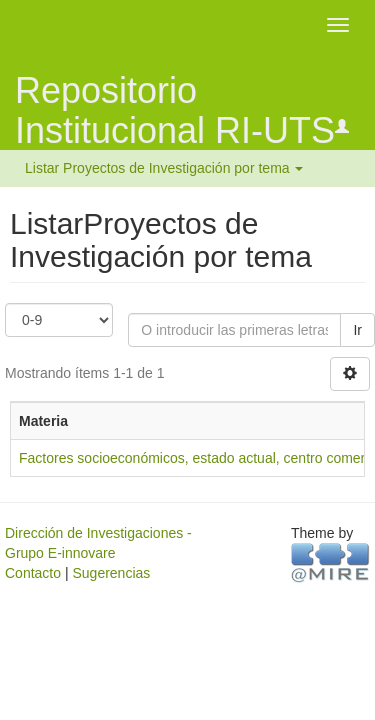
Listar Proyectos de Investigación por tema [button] (164, 168)
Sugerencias (111, 573)
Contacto (33, 573)
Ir (357, 330)
